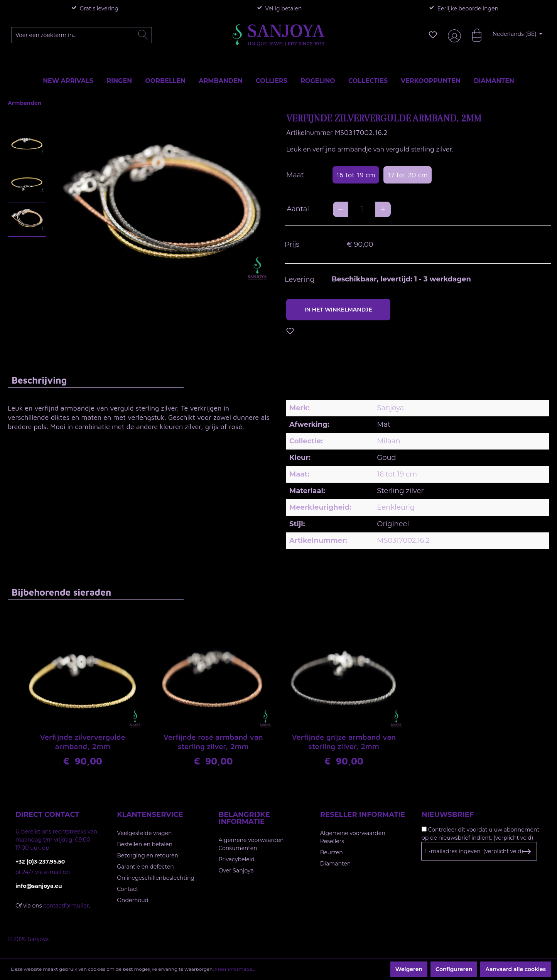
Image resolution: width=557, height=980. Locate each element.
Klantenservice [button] (150, 815)
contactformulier (66, 906)
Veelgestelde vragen (144, 833)
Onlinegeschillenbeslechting (156, 878)
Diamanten (336, 864)
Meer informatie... (235, 969)
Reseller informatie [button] (363, 815)
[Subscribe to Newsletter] (526, 852)
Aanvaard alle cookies (516, 969)
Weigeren (409, 969)
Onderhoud (133, 900)
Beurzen (332, 852)
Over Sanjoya (236, 871)
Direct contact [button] (47, 815)
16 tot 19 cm (356, 175)
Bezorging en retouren (148, 855)
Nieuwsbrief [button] (448, 815)
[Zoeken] (143, 35)
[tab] (96, 380)
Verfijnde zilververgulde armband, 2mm (83, 742)
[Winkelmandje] (473, 35)
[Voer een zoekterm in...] (82, 35)
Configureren (454, 969)
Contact (127, 889)
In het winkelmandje (338, 310)
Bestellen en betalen (145, 844)
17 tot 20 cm (407, 175)
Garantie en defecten (145, 867)
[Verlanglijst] (433, 35)
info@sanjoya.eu (39, 886)
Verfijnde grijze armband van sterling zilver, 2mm (344, 742)
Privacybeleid (237, 859)
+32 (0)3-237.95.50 (40, 862)
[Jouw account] (453, 35)
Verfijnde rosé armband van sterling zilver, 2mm (213, 742)
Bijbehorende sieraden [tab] (61, 592)
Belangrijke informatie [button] (244, 818)
